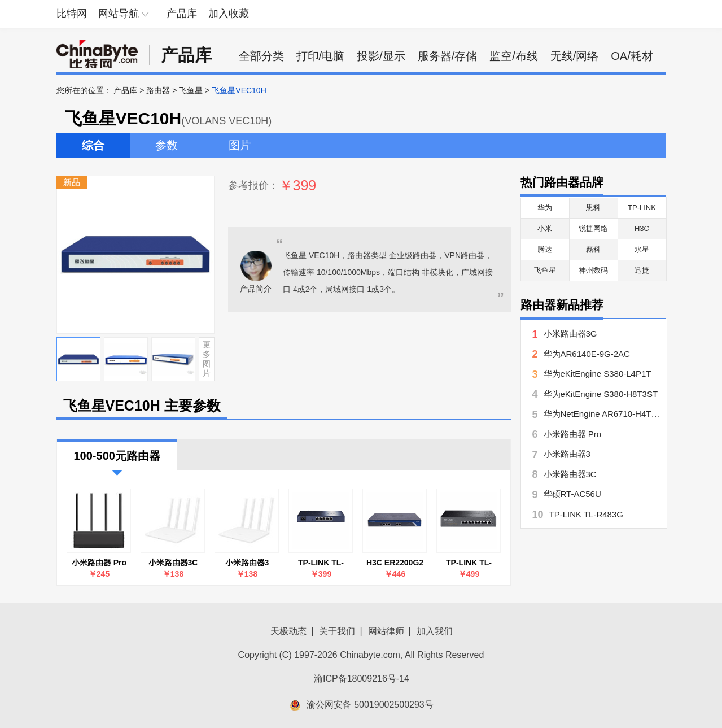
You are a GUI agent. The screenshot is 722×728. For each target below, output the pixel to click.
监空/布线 (514, 56)
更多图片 (207, 359)
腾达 (545, 249)
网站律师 (386, 631)
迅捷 (642, 270)
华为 (545, 208)
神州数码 (593, 270)
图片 (240, 145)
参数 (167, 145)
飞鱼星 (191, 90)
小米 (545, 228)
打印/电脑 (321, 56)
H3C (642, 228)
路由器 (158, 90)
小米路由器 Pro (99, 563)
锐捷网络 (593, 228)
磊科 (593, 249)
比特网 (72, 14)
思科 (593, 208)
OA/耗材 (632, 56)
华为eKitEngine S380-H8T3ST (601, 394)
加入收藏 (229, 14)
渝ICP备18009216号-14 (362, 679)
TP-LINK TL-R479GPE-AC (469, 563)
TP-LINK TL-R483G (321, 563)
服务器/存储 (448, 56)
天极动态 (288, 631)
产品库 (182, 14)
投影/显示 (381, 56)
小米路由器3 (247, 563)
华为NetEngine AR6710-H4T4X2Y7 (610, 414)
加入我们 (435, 631)
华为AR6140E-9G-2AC (587, 354)
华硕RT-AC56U (572, 494)
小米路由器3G (570, 334)
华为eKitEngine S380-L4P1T (598, 374)
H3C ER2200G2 (395, 563)
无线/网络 (575, 56)
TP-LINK (642, 208)
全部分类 (261, 56)
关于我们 (337, 631)
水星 (642, 249)
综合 (93, 145)
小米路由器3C (173, 563)
